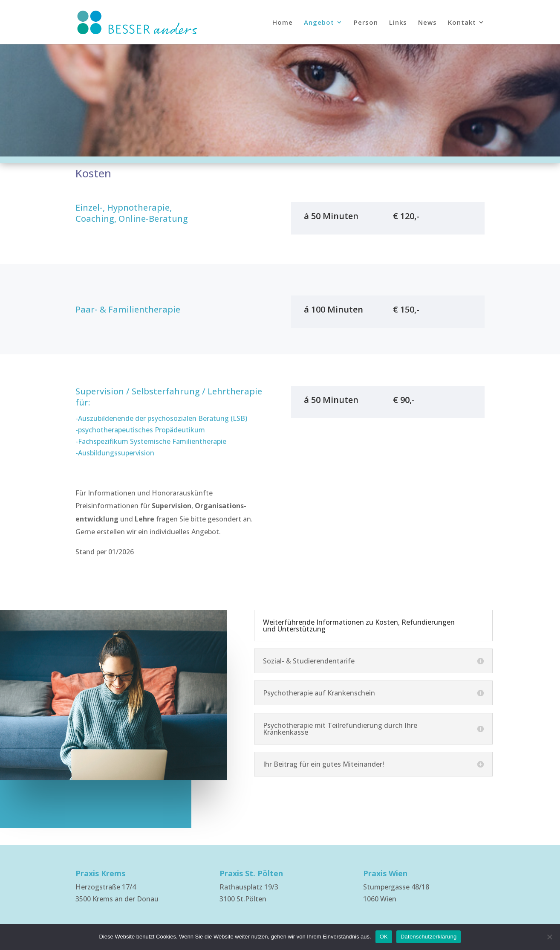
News (427, 23)
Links (398, 23)
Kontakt (462, 23)
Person (366, 23)
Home (283, 23)
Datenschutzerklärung (429, 937)
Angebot (319, 23)
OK (384, 937)
